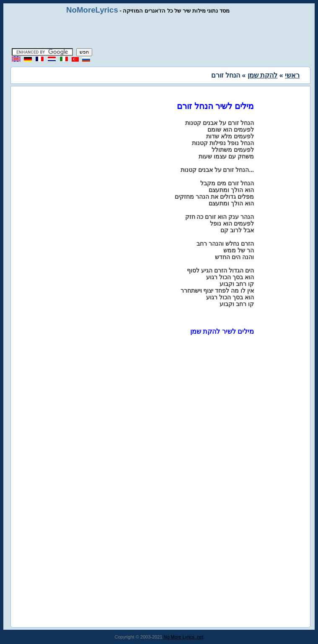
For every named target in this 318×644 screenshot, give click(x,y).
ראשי (292, 75)
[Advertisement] (159, 31)
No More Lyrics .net (184, 637)
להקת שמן (262, 75)
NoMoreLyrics (92, 10)
